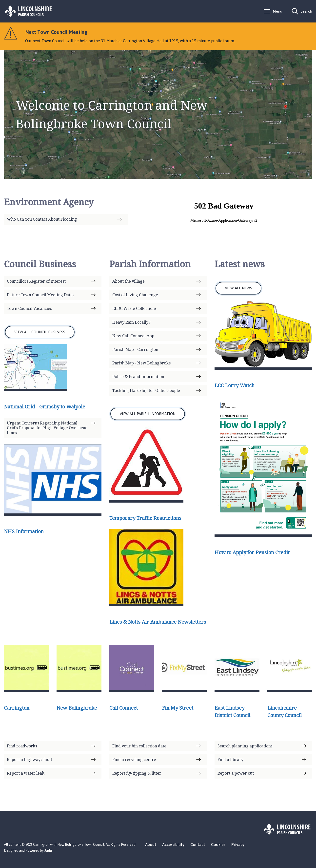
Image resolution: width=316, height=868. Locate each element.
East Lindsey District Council (232, 711)
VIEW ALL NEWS (238, 288)
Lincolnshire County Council (285, 711)
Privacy (238, 845)
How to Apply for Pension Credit (252, 552)
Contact (198, 845)
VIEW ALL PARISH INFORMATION (148, 414)
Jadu (48, 850)
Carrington (17, 708)
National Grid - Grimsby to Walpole (45, 407)
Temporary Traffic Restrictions (145, 518)
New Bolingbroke (77, 708)
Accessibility (173, 845)
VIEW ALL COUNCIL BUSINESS (40, 332)
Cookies (218, 845)
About (151, 845)
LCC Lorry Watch (235, 385)
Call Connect (124, 708)
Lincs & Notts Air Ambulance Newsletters (158, 622)
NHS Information (24, 531)
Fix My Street (178, 708)
